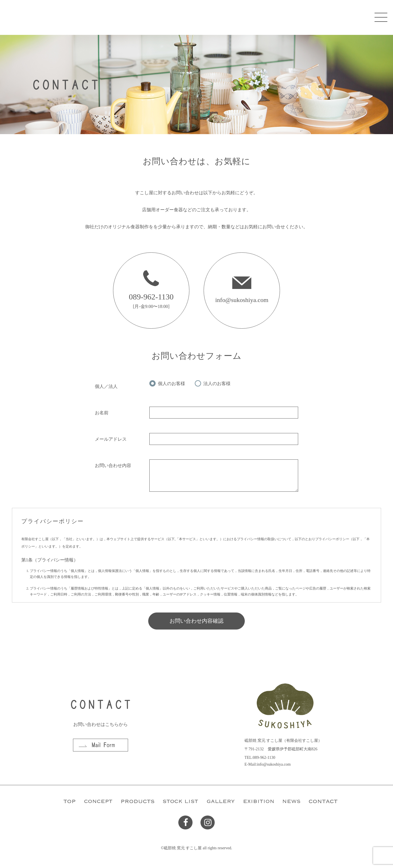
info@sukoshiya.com (242, 300)
